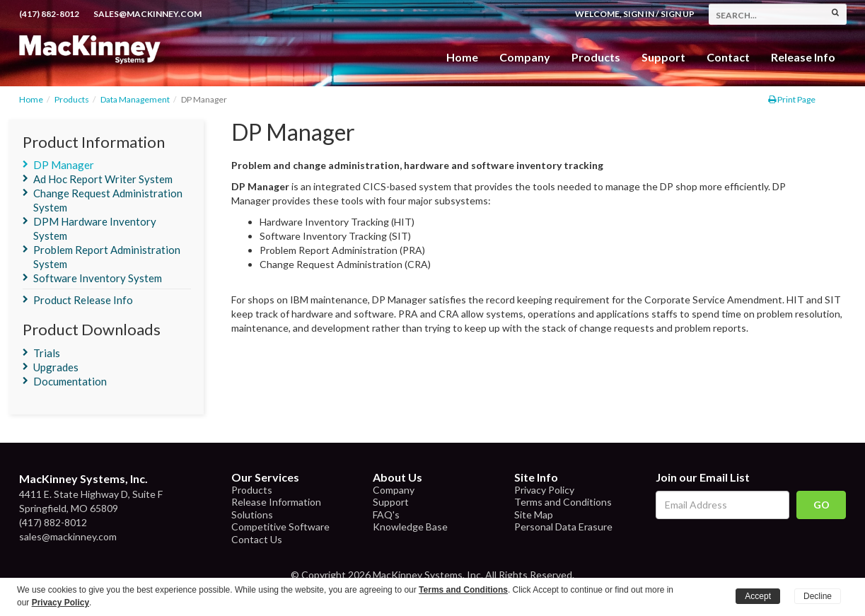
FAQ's (386, 515)
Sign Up (678, 14)
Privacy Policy (544, 490)
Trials (47, 353)
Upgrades (56, 367)
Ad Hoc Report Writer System (103, 179)
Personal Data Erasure (563, 527)
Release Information (276, 502)
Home (462, 57)
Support (663, 57)
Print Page (792, 99)
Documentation (70, 381)
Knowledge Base (410, 527)
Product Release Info (83, 300)
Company (525, 57)
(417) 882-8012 (49, 14)
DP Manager (64, 165)
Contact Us (257, 539)
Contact (728, 57)
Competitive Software (280, 527)
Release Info (803, 57)
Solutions (252, 515)
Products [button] (596, 57)
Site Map (534, 515)
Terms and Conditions (563, 502)
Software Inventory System (98, 278)
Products (72, 99)
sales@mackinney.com (147, 14)
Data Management (135, 99)
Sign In (639, 14)
